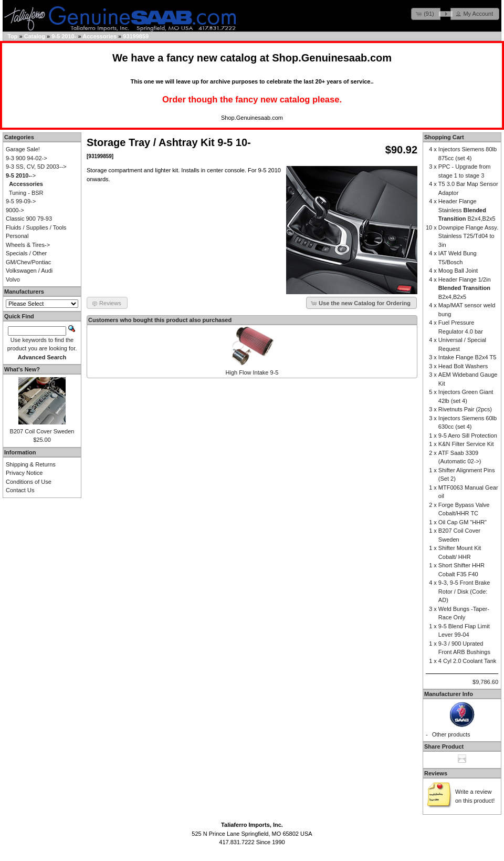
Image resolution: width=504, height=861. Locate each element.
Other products (451, 734)
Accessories (99, 36)
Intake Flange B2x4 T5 (467, 357)
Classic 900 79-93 (29, 219)
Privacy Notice (24, 473)
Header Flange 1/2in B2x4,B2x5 (465, 288)
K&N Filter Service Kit (466, 444)
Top (12, 36)
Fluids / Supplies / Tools (36, 227)
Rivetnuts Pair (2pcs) (465, 409)
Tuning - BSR (26, 193)
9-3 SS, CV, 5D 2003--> (36, 167)
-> (21, 175)
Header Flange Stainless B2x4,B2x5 (467, 210)
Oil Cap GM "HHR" (463, 522)
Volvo (13, 279)
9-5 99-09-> (21, 201)
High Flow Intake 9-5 (252, 372)
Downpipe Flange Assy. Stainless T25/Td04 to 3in (468, 236)
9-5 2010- (64, 36)
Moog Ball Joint (458, 271)
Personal (17, 236)
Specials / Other (26, 253)
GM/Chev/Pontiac (28, 262)
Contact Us (20, 490)
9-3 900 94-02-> (27, 158)
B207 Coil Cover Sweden (42, 431)
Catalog (35, 36)
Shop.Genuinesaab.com (332, 58)
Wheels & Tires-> (28, 245)
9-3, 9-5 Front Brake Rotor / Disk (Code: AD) (464, 591)
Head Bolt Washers (463, 366)
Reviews (436, 773)
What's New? (22, 369)
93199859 (136, 36)
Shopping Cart (444, 137)
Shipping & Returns (31, 464)
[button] (426, 14)
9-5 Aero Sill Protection (468, 435)
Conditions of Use (29, 482)
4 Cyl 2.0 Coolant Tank (467, 661)
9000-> (15, 210)
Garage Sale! (23, 149)
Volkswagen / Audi (29, 271)
